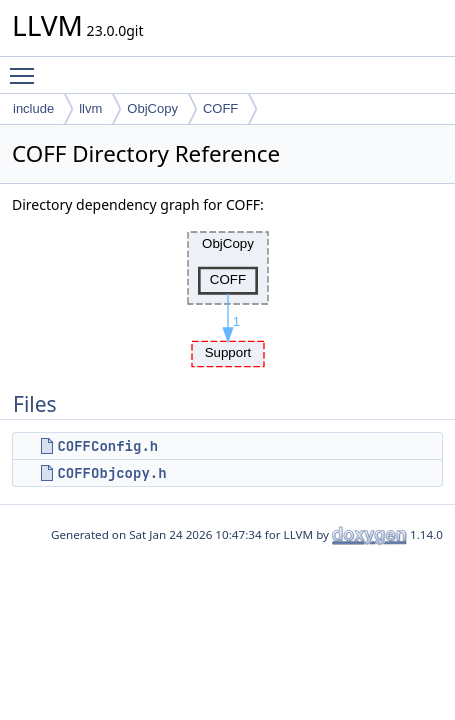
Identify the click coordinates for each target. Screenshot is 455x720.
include (33, 108)
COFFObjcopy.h (111, 473)
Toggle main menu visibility (27, 67)
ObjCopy (152, 108)
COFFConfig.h (107, 446)
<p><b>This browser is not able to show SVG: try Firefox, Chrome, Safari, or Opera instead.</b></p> (228, 294)
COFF (220, 108)
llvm (90, 108)
